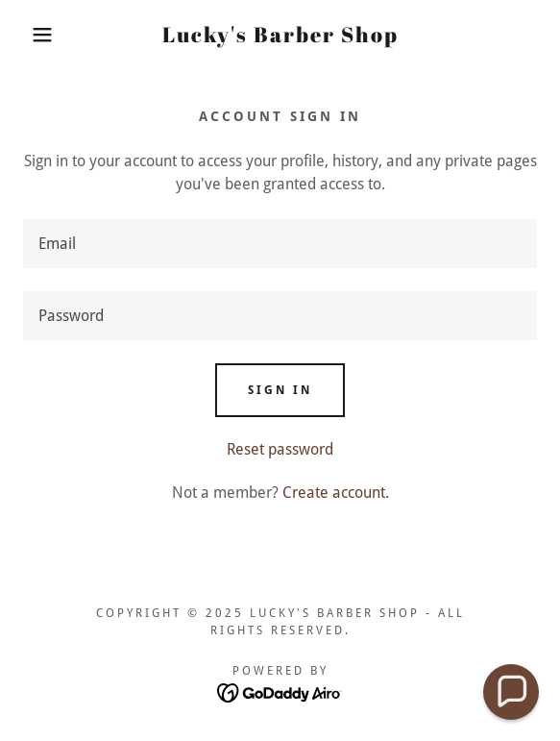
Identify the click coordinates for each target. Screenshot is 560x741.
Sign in (280, 390)
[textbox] (280, 244)
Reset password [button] (280, 449)
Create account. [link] (336, 493)
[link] (280, 35)
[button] (38, 35)
